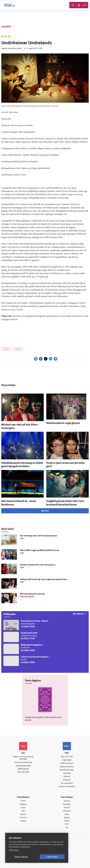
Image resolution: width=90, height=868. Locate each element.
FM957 (67, 821)
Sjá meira (45, 511)
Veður (67, 814)
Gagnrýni (6, 349)
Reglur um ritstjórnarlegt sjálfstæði (23, 758)
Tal (67, 828)
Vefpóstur (67, 780)
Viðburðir (67, 811)
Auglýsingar (67, 760)
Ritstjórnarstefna (67, 767)
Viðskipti (23, 804)
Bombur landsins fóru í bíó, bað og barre (38, 565)
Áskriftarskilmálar (67, 770)
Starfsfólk (67, 773)
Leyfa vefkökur (52, 857)
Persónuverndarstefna (23, 763)
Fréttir (23, 801)
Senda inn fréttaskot (67, 787)
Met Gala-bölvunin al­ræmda (32, 594)
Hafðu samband (67, 763)
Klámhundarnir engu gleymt (63, 423)
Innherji (67, 801)
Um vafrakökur (67, 783)
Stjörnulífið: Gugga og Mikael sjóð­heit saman (40, 550)
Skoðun (23, 814)
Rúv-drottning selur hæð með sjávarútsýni (38, 536)
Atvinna (67, 808)
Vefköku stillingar (21, 857)
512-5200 (69, 757)
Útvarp (23, 821)
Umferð (67, 777)
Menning (18, 349)
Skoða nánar (14, 850)
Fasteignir (67, 804)
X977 (67, 824)
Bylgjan (67, 818)
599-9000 (25, 772)
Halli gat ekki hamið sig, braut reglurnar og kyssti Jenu (44, 580)
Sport (23, 808)
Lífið (23, 811)
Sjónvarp (23, 818)
